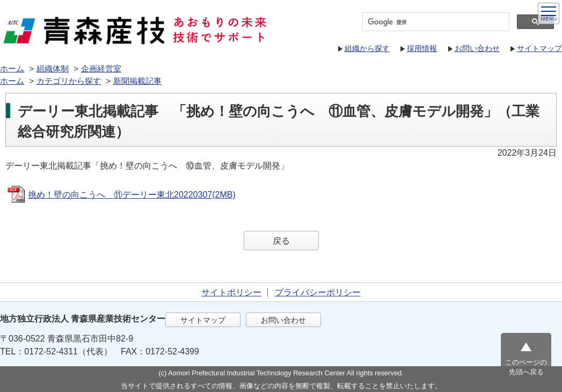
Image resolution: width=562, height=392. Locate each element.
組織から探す (367, 48)
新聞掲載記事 (137, 81)
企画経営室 (101, 68)
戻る (281, 241)
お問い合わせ (477, 48)
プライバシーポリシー (318, 292)
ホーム (12, 68)
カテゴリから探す (69, 81)
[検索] (435, 22)
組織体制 (53, 68)
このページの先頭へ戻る (526, 367)
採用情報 (422, 48)
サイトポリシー (231, 292)
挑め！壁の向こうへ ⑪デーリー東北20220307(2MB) (132, 195)
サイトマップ (539, 48)
